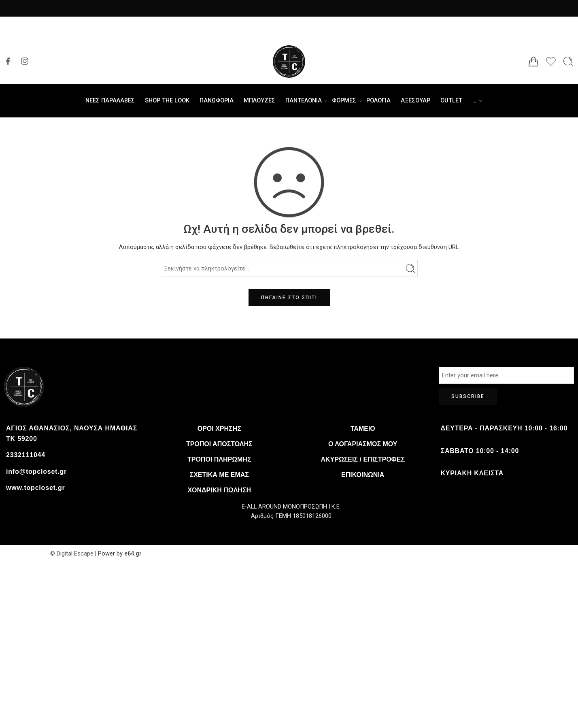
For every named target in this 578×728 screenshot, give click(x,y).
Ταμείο (363, 429)
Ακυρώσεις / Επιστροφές (363, 459)
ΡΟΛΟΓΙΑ (378, 101)
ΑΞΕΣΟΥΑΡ (415, 101)
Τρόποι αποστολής (219, 444)
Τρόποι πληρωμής (219, 459)
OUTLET (451, 101)
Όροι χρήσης (219, 429)
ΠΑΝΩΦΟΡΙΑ (217, 101)
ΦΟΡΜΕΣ (344, 101)
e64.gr (132, 554)
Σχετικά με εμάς (219, 475)
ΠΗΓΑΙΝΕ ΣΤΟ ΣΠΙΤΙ (289, 298)
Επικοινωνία (363, 475)
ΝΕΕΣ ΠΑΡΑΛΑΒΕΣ (110, 101)
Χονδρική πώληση (219, 490)
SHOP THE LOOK (167, 101)
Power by (110, 554)
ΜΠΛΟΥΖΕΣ (259, 101)
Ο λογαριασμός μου (363, 444)
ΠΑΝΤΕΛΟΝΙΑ (304, 101)
